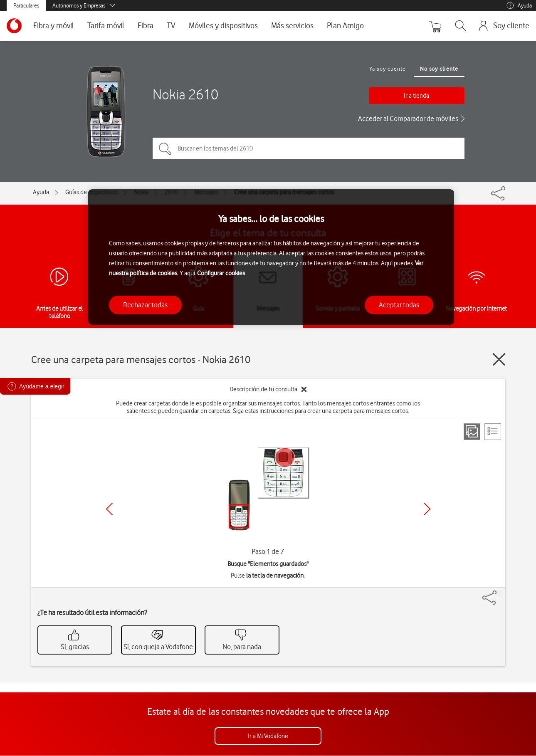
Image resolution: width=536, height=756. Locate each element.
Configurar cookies (221, 273)
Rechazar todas (145, 305)
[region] (271, 257)
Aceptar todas (399, 305)
